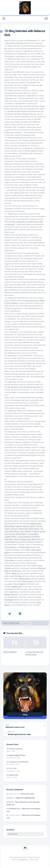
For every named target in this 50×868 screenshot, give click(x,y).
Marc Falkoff (25, 532)
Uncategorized (26, 623)
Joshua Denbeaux (24, 537)
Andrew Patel (25, 547)
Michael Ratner (21, 534)
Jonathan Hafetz (10, 537)
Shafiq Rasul (17, 571)
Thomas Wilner (33, 534)
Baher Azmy (36, 539)
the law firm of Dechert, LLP (17, 43)
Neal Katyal (8, 539)
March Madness (10, 652)
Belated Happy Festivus (17, 755)
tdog (17, 623)
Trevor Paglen (19, 584)
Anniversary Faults (27, 794)
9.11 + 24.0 (12, 768)
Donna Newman (10, 547)
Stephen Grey (17, 587)
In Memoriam (13, 775)
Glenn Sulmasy (28, 581)
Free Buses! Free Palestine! (19, 762)
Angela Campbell (22, 526)
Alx (37, 860)
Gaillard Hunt (23, 529)
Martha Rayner (10, 526)
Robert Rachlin (34, 529)
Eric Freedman (10, 534)
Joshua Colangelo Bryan (22, 539)
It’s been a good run (16, 749)
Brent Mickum (15, 532)
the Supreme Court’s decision (24, 387)
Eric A (11, 798)
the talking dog (14, 809)
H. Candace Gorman (38, 532)
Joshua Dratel (10, 542)
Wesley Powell (36, 524)
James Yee (15, 574)
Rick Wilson (36, 537)
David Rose (14, 592)
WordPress (24, 860)
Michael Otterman (11, 595)
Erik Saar (18, 576)
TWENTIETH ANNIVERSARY (25, 798)
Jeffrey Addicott (25, 579)
